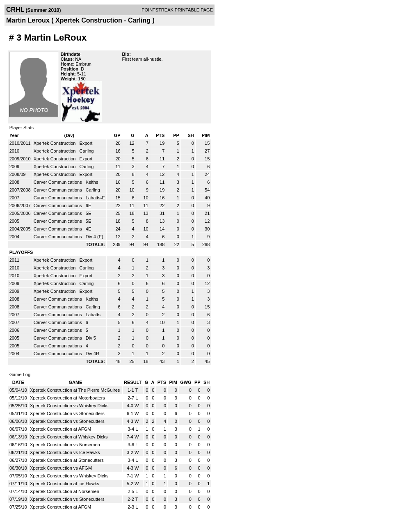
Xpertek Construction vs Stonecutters (67, 413)
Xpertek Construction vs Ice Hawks (65, 452)
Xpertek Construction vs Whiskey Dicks (69, 406)
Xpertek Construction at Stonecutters (67, 460)
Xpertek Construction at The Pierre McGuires (75, 390)
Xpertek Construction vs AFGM (61, 468)
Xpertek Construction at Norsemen (65, 491)
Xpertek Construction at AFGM (60, 429)
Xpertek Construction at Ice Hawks (65, 484)
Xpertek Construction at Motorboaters (67, 398)
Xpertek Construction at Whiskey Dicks (69, 437)
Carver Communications (58, 182)
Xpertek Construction (55, 143)
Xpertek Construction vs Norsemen (65, 445)
